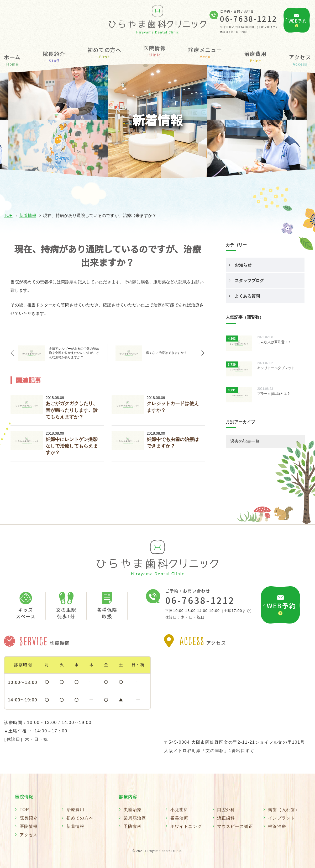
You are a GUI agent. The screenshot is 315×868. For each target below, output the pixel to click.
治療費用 (255, 56)
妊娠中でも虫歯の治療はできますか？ (173, 443)
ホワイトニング (186, 826)
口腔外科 (226, 810)
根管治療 (277, 826)
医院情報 (29, 826)
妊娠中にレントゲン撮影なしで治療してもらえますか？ (72, 446)
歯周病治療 (135, 818)
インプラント (282, 818)
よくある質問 (247, 296)
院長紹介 (54, 56)
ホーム (12, 59)
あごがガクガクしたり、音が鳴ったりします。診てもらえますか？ (72, 410)
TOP (8, 215)
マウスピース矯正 (235, 826)
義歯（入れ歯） (284, 810)
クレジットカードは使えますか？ (173, 407)
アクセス (300, 59)
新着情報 (28, 215)
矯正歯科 (226, 818)
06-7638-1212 (249, 19)
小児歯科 (179, 810)
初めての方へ (104, 52)
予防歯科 (133, 826)
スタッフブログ (249, 281)
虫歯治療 (133, 810)
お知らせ (243, 265)
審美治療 (179, 818)
